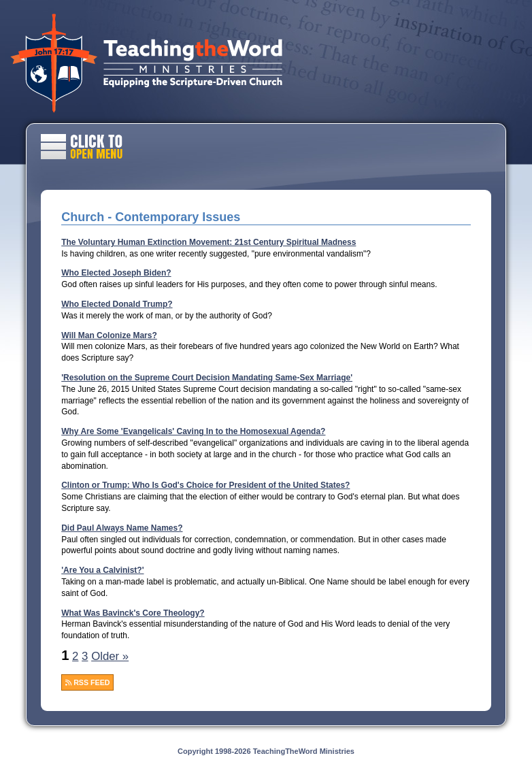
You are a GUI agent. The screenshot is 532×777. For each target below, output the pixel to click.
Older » (110, 656)
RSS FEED (87, 682)
